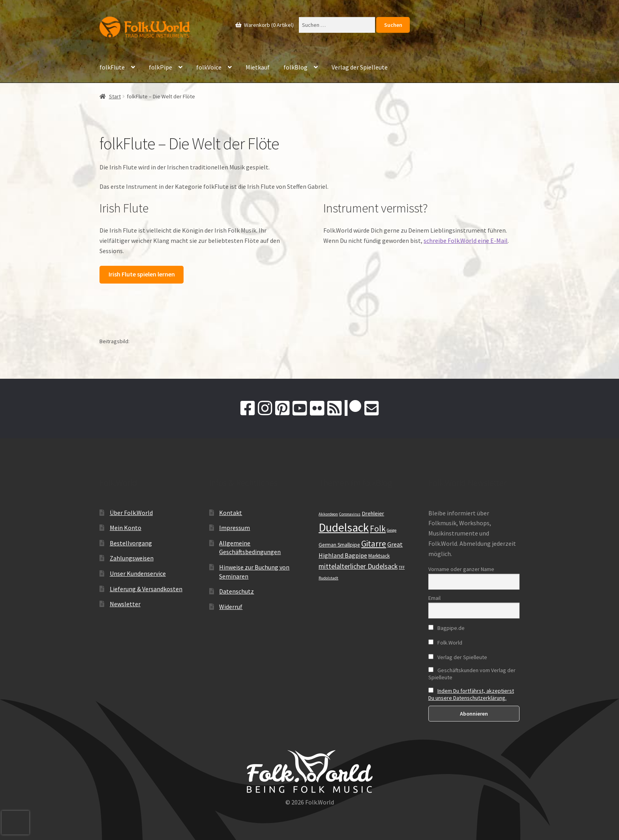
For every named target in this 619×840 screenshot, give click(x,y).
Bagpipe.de (446, 628)
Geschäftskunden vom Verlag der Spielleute (472, 674)
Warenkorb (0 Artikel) (268, 25)
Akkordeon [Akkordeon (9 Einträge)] (328, 514)
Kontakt (231, 513)
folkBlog (295, 67)
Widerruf (231, 607)
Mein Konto (126, 528)
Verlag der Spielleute (360, 67)
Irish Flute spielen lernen (142, 274)
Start (115, 96)
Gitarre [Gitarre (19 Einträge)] (374, 544)
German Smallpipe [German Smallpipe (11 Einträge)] (339, 545)
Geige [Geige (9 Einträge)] (392, 530)
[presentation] (15, 823)
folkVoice (209, 67)
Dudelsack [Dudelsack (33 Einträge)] (344, 527)
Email (434, 598)
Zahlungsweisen (132, 558)
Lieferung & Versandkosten (146, 589)
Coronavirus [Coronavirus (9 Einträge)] (350, 514)
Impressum (234, 528)
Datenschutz (236, 591)
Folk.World (445, 643)
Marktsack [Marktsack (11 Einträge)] (379, 556)
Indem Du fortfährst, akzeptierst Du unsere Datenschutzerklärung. (471, 694)
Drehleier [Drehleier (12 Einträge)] (373, 513)
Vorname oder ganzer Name (461, 569)
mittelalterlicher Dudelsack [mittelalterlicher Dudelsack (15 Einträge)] (358, 566)
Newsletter (125, 604)
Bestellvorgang (131, 543)
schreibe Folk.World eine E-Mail (466, 241)
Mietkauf (258, 67)
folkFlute (112, 67)
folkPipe (160, 67)
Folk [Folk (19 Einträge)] (378, 529)
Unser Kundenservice (138, 573)
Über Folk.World (131, 513)
